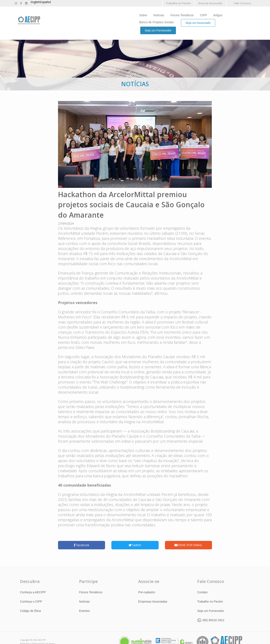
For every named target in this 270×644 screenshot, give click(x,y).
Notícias (159, 15)
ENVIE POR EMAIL (188, 545)
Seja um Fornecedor (158, 30)
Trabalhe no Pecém (178, 3)
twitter (135, 545)
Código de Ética (30, 611)
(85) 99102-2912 (213, 620)
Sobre (143, 15)
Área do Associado (210, 3)
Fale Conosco (242, 3)
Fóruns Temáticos (182, 15)
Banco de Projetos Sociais (156, 22)
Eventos (84, 611)
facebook (82, 545)
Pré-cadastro (147, 592)
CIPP (203, 15)
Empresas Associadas (153, 601)
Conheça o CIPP (31, 601)
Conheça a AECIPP (33, 592)
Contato (202, 592)
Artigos (218, 15)
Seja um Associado (198, 23)
